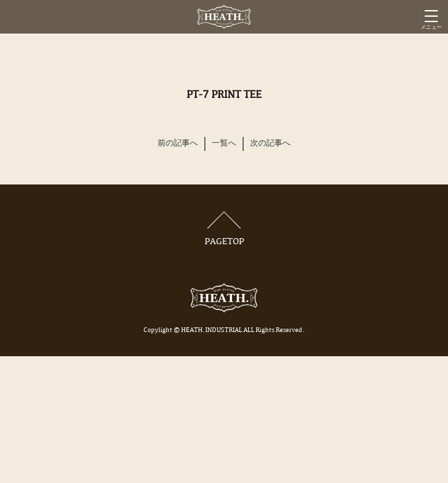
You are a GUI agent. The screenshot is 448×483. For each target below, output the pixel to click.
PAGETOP (224, 229)
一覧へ (224, 144)
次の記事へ (270, 144)
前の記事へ (178, 144)
